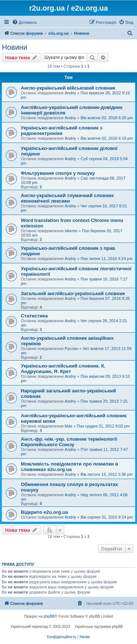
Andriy (70, 93)
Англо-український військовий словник (68, 88)
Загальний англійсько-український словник (73, 293)
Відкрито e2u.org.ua (44, 512)
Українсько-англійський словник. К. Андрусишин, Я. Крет (63, 369)
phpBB (49, 616)
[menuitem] (24, 22)
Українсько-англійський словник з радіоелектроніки (62, 131)
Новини (15, 47)
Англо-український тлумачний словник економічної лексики (67, 198)
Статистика (34, 316)
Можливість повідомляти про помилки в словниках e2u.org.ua (69, 467)
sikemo (71, 231)
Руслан (71, 349)
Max (68, 426)
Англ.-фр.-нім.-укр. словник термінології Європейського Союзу (69, 442)
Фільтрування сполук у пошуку (58, 173)
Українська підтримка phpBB (99, 627)
